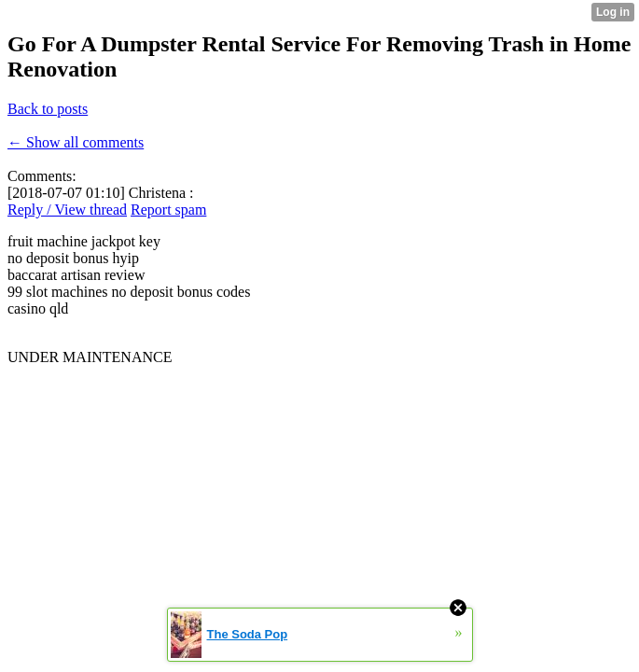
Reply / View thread (67, 210)
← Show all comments (76, 142)
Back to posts (48, 109)
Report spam (168, 210)
